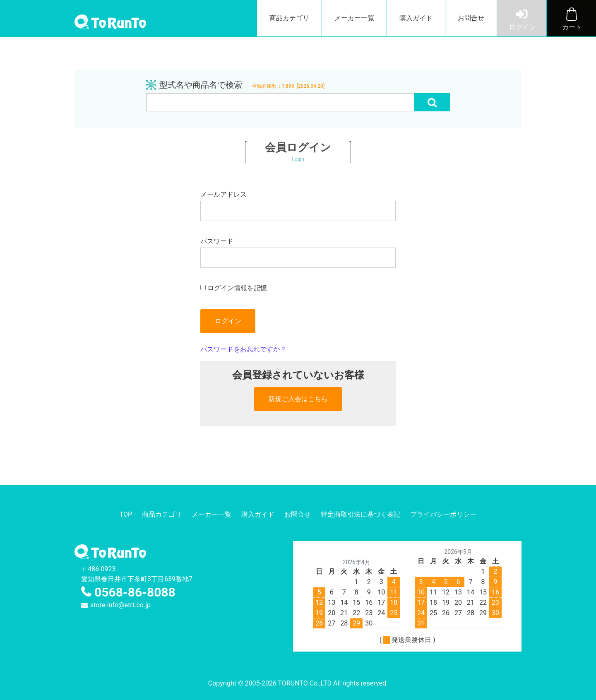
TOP (126, 514)
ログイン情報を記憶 (234, 288)
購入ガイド (416, 18)
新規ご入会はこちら (298, 399)
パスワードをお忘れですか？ (243, 349)
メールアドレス (298, 206)
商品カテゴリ (289, 18)
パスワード (298, 253)
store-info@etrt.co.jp (120, 605)
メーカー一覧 (354, 18)
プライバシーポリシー (443, 514)
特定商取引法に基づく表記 (360, 514)
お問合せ (471, 18)
